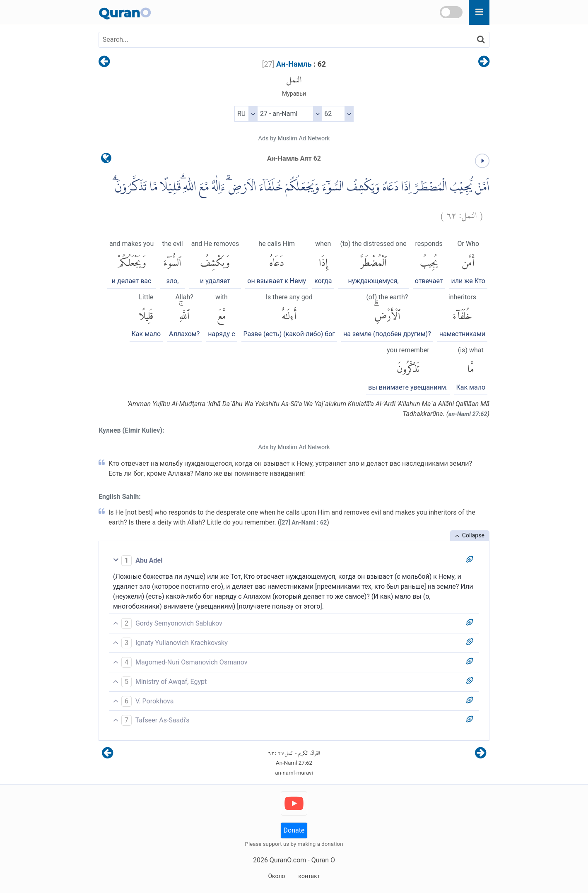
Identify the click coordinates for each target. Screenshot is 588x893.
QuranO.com (288, 860)
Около (276, 876)
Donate (294, 830)
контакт (309, 876)
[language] (106, 160)
